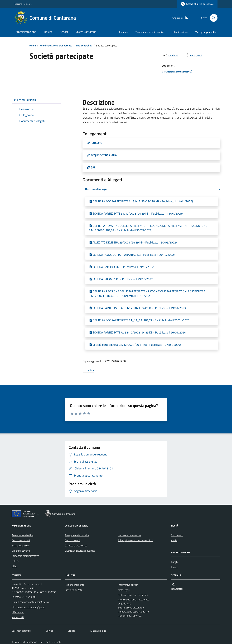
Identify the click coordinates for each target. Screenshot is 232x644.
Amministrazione (26, 32)
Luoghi (175, 562)
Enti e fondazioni (21, 545)
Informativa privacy (128, 585)
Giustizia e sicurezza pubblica (80, 551)
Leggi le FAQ (125, 603)
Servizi (64, 32)
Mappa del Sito (98, 631)
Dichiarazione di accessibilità (133, 595)
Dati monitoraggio (21, 631)
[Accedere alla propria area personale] (197, 4)
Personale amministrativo (25, 556)
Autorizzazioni (72, 540)
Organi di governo (21, 551)
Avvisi (174, 540)
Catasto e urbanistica (76, 545)
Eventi (175, 567)
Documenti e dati (21, 540)
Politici (15, 561)
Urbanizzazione (180, 32)
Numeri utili (18, 617)
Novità (48, 32)
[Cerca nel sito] (212, 18)
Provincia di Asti (73, 590)
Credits (72, 631)
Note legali (124, 590)
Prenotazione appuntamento (133, 612)
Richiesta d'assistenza (130, 616)
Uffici (14, 566)
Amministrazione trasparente (56, 45)
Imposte (123, 32)
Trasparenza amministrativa (150, 32)
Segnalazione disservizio (131, 608)
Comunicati (177, 535)
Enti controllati (84, 45)
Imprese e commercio (129, 535)
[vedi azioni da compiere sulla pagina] (193, 55)
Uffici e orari (18, 612)
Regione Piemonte (23, 4)
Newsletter (177, 589)
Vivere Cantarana (86, 32)
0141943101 (29, 597)
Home (33, 45)
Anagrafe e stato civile (77, 535)
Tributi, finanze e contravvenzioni (135, 540)
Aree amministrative (22, 535)
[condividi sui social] (170, 55)
